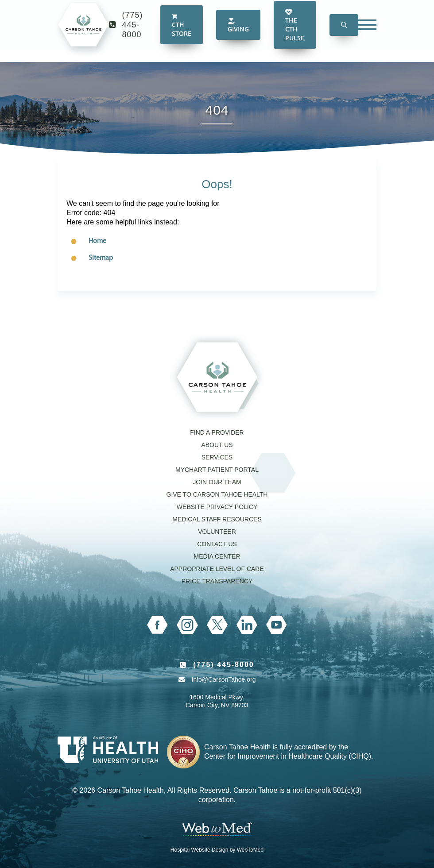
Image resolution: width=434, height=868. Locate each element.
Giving (238, 33)
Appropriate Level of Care (217, 569)
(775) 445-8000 (133, 33)
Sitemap (101, 258)
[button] (344, 33)
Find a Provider (217, 432)
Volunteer (217, 532)
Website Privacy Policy (217, 507)
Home (97, 241)
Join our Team (217, 482)
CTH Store (182, 34)
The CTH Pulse (295, 33)
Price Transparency (217, 581)
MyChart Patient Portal (217, 470)
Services (217, 457)
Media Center (217, 556)
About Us (217, 445)
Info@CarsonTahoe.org (224, 679)
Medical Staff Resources (217, 519)
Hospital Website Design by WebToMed (217, 850)
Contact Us (217, 544)
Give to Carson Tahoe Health (217, 494)
